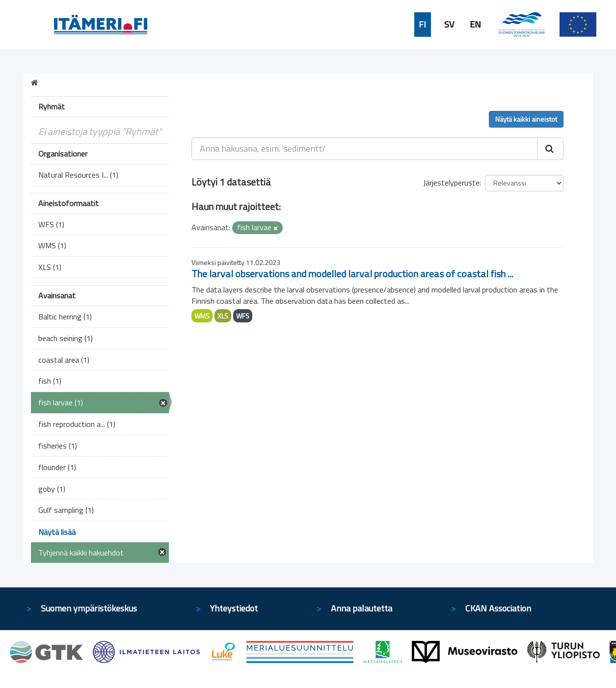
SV (449, 25)
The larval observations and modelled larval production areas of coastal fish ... (352, 274)
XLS (223, 316)
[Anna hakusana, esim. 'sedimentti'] (364, 149)
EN (475, 25)
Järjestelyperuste (451, 183)
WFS (243, 316)
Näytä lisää (57, 532)
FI (422, 25)
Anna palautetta (362, 608)
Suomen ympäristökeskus (89, 608)
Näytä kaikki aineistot (526, 119)
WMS (202, 316)
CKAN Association (498, 608)
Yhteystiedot (234, 608)
